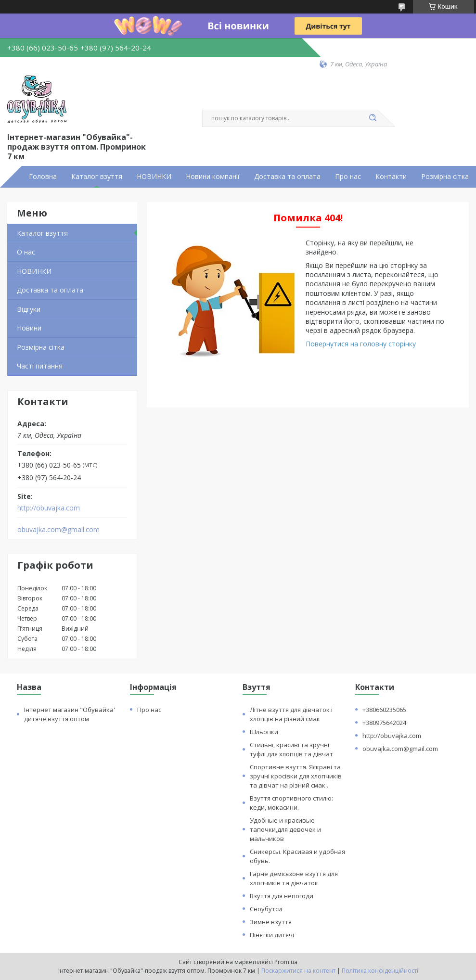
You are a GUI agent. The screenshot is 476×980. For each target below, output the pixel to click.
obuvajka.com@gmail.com (58, 530)
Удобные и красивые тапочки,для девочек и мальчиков (285, 829)
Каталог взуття (97, 177)
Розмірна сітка (445, 177)
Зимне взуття (271, 922)
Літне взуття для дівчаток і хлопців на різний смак (291, 714)
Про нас (348, 177)
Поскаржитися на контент (298, 971)
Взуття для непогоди (282, 896)
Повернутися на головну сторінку (361, 344)
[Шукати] (373, 118)
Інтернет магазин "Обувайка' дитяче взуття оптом (70, 714)
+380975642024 (384, 723)
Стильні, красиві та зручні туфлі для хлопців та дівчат (291, 749)
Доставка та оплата (287, 177)
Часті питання (40, 366)
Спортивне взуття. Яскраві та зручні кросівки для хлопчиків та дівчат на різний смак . (296, 776)
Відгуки (29, 309)
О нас (26, 252)
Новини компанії (213, 177)
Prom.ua (286, 962)
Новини (29, 328)
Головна (43, 177)
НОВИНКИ (154, 177)
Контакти (391, 177)
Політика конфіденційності (380, 971)
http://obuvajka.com (49, 508)
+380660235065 (384, 710)
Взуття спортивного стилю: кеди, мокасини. (291, 803)
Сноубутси (266, 909)
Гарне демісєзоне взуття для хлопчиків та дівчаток (294, 878)
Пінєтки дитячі (272, 935)
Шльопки (264, 732)
